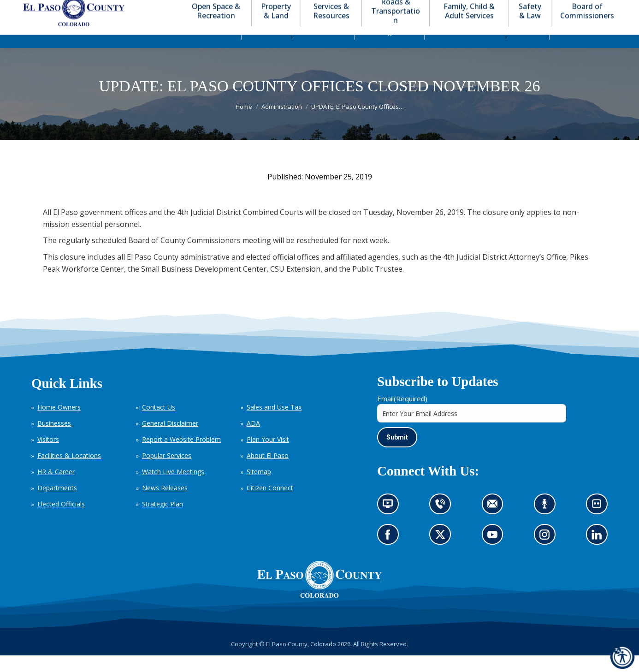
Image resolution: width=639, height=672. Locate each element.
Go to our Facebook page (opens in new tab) (390, 554)
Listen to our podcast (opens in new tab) (547, 523)
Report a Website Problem (181, 456)
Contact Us (159, 424)
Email (402, 415)
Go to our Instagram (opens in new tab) (547, 554)
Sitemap (259, 488)
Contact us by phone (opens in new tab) (443, 523)
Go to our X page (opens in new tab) (443, 554)
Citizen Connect (270, 504)
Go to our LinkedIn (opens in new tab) (599, 554)
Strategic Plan (163, 520)
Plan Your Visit (268, 456)
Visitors (48, 456)
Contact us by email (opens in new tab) (495, 523)
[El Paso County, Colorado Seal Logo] (319, 612)
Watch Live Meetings (173, 488)
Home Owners (59, 424)
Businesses (54, 440)
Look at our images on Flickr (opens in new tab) (600, 523)
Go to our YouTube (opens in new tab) (495, 554)
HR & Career (56, 488)
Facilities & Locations (69, 472)
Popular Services (167, 472)
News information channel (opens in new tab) (391, 523)
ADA (253, 440)
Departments (57, 504)
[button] (571, 9)
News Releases (165, 504)
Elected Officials (61, 520)
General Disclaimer (170, 440)
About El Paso (268, 472)
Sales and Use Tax (274, 424)
